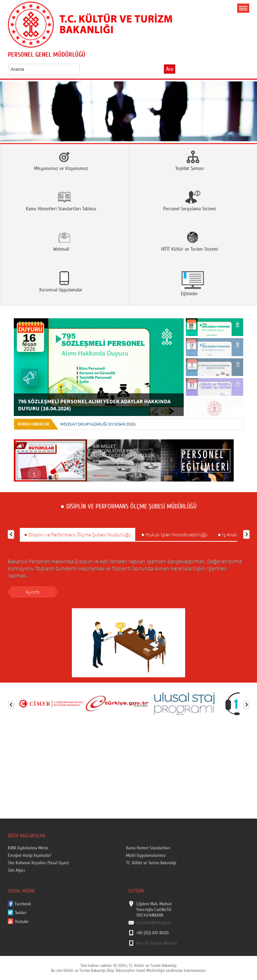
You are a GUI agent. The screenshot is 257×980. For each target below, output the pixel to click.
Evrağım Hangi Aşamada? (30, 855)
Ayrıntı (33, 592)
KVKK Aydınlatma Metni (28, 848)
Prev (12, 121)
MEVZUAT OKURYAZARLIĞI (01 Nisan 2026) (98, 424)
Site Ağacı (16, 870)
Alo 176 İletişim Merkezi (157, 943)
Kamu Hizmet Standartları (148, 848)
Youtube (22, 922)
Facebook (23, 904)
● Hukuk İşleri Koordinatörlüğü (174, 534)
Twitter (21, 913)
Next (245, 121)
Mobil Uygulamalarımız (146, 855)
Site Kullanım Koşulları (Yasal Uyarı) (38, 863)
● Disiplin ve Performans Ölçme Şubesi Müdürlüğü (78, 534)
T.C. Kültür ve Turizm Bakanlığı (151, 863)
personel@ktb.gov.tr (154, 923)
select (82, 69)
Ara (170, 69)
